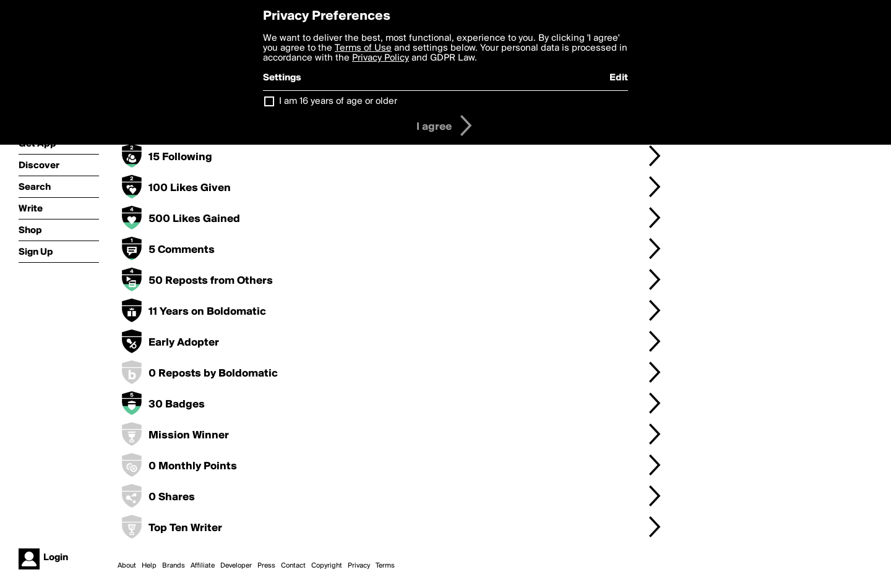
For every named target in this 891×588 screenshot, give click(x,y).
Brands (174, 566)
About (127, 566)
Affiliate (203, 566)
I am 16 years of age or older (338, 101)
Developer (236, 566)
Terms (385, 566)
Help (149, 566)
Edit (619, 78)
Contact (293, 566)
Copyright (327, 566)
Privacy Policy (381, 58)
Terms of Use (363, 48)
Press (266, 566)
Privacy (359, 566)
